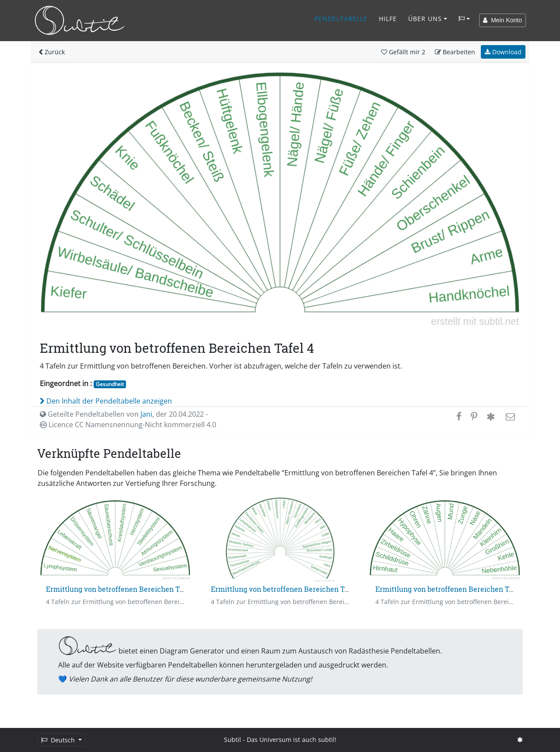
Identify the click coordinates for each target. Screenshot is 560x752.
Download (503, 52)
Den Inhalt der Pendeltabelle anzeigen (106, 401)
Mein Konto (502, 20)
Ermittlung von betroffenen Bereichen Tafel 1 (121, 589)
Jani (146, 414)
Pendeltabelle (341, 19)
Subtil (233, 740)
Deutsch (59, 740)
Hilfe (388, 19)
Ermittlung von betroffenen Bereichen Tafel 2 (287, 589)
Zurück (52, 52)
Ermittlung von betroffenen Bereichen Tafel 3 (451, 589)
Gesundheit (110, 384)
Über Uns (425, 19)
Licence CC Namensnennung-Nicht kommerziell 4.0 (128, 425)
